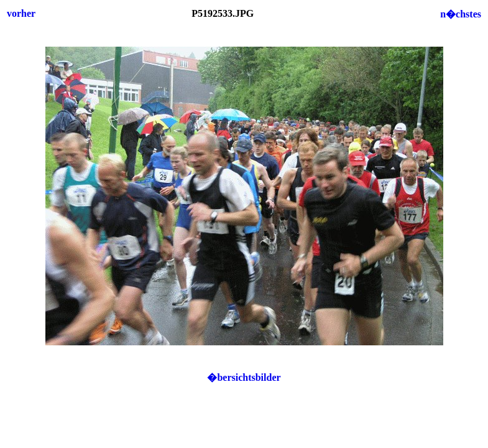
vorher (21, 13)
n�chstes (461, 14)
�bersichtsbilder (244, 377)
